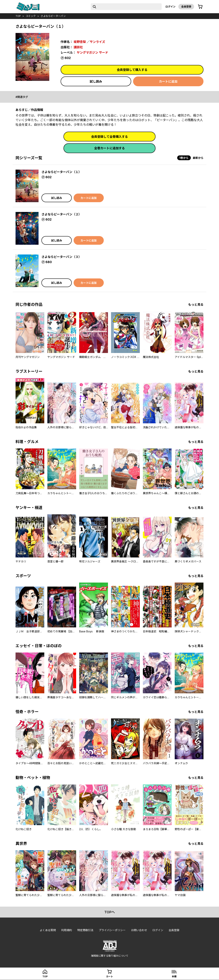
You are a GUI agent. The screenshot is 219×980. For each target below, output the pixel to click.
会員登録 (186, 7)
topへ (110, 912)
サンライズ (97, 42)
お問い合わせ (139, 930)
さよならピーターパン (53, 16)
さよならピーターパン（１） (61, 172)
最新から (198, 158)
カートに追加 (168, 81)
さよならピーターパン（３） (61, 257)
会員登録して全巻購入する (109, 137)
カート (109, 976)
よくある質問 (48, 930)
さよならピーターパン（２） (61, 214)
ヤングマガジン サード (92, 53)
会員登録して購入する (132, 70)
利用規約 (67, 930)
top (18, 16)
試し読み (96, 81)
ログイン (170, 7)
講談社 (78, 47)
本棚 (174, 976)
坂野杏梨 (80, 42)
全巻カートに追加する (109, 148)
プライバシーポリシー (112, 930)
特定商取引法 (85, 930)
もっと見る (196, 305)
